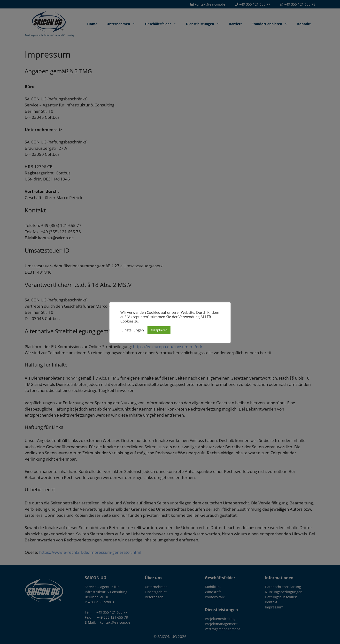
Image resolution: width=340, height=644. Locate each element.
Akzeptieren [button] (159, 330)
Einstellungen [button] (133, 330)
